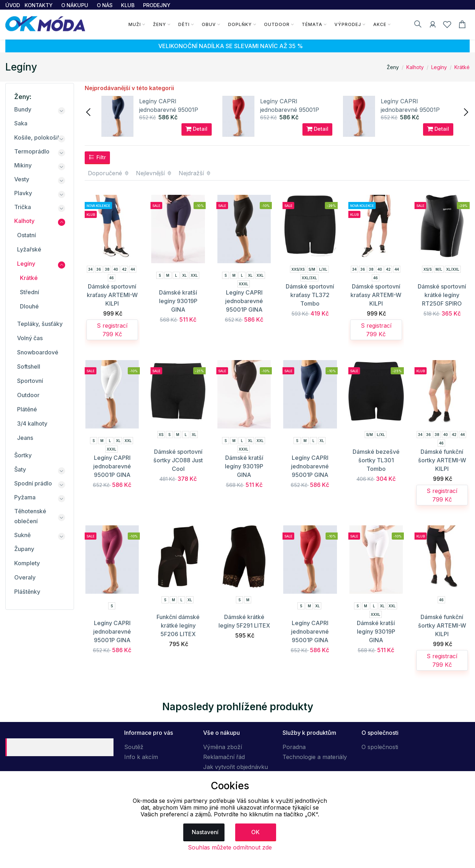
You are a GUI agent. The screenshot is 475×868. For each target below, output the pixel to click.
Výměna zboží (223, 747)
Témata (312, 24)
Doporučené (109, 173)
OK (255, 832)
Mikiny (23, 165)
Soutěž (134, 747)
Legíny (439, 67)
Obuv (209, 24)
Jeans (25, 438)
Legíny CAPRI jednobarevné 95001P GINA (169, 110)
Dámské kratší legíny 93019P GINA (178, 301)
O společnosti (380, 747)
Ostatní (27, 235)
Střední (30, 292)
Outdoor (276, 24)
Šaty (20, 469)
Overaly (25, 577)
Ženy (160, 24)
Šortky (23, 455)
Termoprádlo (32, 151)
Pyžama (25, 497)
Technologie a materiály (315, 757)
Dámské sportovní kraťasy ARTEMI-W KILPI (112, 295)
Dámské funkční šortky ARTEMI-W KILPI (442, 460)
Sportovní (30, 381)
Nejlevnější (154, 173)
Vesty (22, 179)
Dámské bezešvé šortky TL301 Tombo (376, 460)
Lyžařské (29, 249)
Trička (23, 207)
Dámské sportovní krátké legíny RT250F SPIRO (442, 295)
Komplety (27, 563)
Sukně (22, 535)
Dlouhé (29, 306)
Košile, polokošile (38, 137)
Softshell (29, 367)
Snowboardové (38, 352)
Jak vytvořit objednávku (236, 767)
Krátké (462, 67)
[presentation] (89, 111)
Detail (196, 129)
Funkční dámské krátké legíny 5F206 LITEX (178, 625)
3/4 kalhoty (32, 423)
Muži (135, 24)
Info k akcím (141, 757)
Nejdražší (195, 173)
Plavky (23, 193)
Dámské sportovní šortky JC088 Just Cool (178, 460)
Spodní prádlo (33, 483)
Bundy (23, 109)
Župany (24, 549)
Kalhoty (415, 67)
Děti (184, 24)
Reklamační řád (224, 757)
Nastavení (205, 832)
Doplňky (240, 24)
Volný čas (30, 338)
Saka (21, 123)
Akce (379, 24)
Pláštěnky (27, 592)
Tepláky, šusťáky (40, 324)
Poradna (294, 747)
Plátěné (27, 409)
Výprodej (347, 24)
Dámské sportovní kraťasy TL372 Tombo (310, 295)
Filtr (97, 157)
